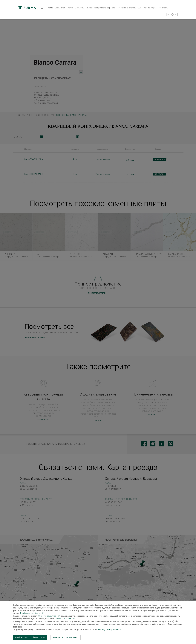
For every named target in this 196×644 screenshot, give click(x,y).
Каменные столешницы (101, 13)
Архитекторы (122, 13)
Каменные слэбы (48, 13)
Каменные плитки (28, 14)
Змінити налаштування (65, 638)
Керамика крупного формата (73, 13)
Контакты (136, 13)
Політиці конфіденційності (110, 630)
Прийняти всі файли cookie (30, 638)
